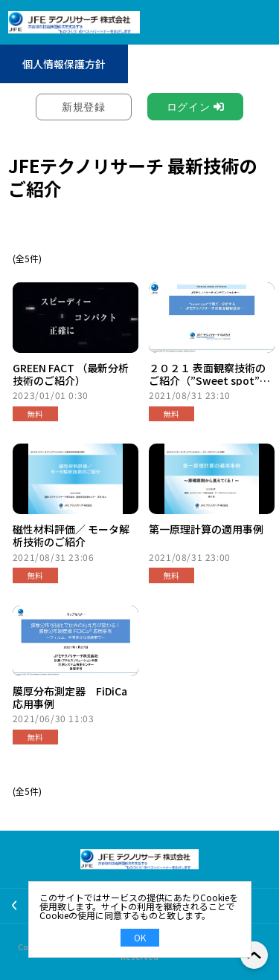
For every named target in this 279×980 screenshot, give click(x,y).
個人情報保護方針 (64, 64)
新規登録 (84, 107)
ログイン (189, 107)
